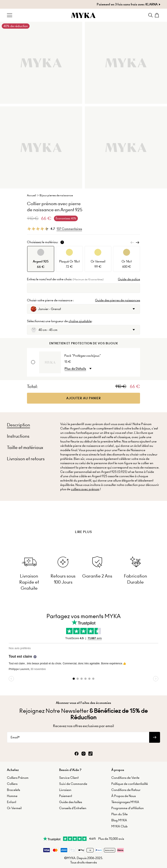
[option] (41, 259)
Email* (15, 737)
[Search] (150, 15)
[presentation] (83, 521)
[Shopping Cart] (157, 15)
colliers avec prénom (85, 489)
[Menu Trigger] (10, 15)
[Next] (137, 243)
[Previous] (132, 243)
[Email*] (78, 737)
